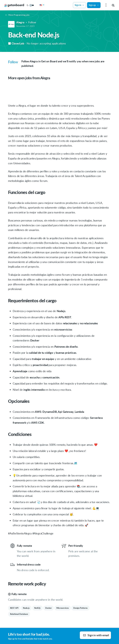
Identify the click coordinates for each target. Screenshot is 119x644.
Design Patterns (80, 608)
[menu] (106, 5)
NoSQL (37, 608)
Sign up (94, 5)
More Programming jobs (18, 15)
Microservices (63, 608)
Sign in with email (96, 635)
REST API (14, 608)
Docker (48, 608)
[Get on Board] (14, 5)
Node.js (26, 608)
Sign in (79, 5)
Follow (32, 22)
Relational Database (19, 614)
